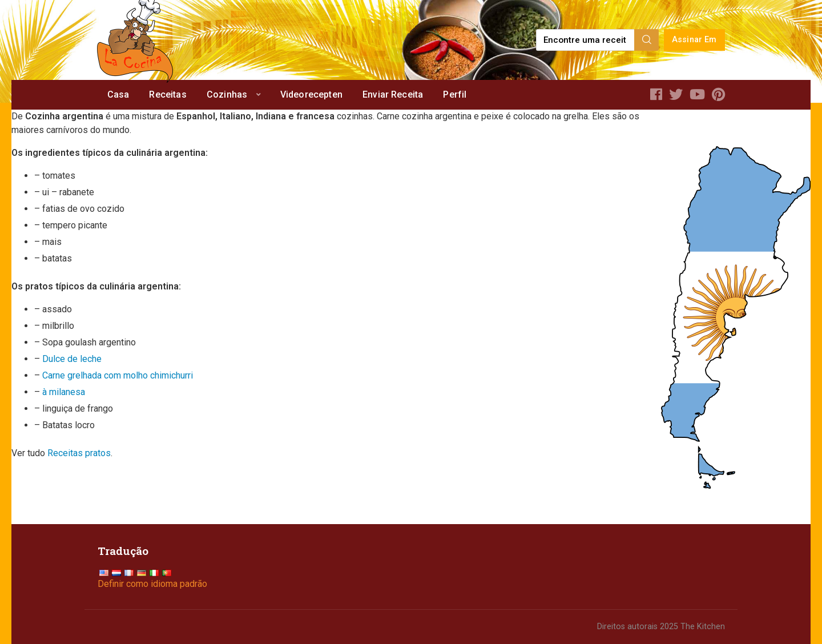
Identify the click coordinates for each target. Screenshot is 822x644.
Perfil (455, 94)
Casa (118, 94)
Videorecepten (311, 94)
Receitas (168, 94)
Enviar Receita (393, 94)
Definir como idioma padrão (152, 584)
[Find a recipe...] (586, 40)
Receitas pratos (79, 453)
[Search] (647, 40)
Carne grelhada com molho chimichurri (118, 375)
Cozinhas (227, 94)
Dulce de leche (72, 359)
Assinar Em (694, 40)
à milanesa (64, 392)
